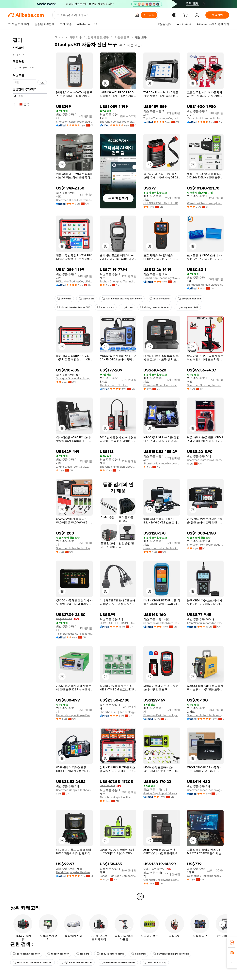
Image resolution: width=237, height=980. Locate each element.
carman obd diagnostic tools (171, 954)
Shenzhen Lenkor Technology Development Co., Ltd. (118, 122)
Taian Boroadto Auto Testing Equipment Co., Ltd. (74, 634)
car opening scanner (26, 954)
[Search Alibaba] (94, 15)
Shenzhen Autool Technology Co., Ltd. (205, 715)
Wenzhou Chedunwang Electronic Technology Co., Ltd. (205, 203)
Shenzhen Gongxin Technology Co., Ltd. (74, 790)
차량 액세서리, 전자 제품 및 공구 (89, 37)
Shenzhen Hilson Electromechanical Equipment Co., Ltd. (74, 200)
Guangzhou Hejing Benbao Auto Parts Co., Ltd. (205, 876)
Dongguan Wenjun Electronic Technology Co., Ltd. (205, 285)
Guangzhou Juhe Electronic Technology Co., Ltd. (162, 548)
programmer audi (190, 299)
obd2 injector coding (110, 954)
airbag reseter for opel (155, 307)
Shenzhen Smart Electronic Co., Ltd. (162, 385)
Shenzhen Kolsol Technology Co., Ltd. (74, 122)
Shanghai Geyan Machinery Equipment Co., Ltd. (74, 378)
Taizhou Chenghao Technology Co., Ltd (118, 281)
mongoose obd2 (187, 307)
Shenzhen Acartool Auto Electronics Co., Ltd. (162, 623)
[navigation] (30, 467)
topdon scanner (58, 954)
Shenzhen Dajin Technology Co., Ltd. (162, 715)
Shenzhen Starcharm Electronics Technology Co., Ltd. (205, 460)
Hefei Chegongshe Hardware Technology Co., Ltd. (74, 872)
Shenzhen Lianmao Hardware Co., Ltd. (162, 463)
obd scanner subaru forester (117, 962)
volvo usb (64, 299)
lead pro (83, 954)
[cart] (186, 16)
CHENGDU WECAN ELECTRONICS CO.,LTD (162, 203)
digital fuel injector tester (76, 962)
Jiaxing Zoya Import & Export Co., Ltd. (162, 793)
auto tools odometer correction (32, 962)
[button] (137, 15)
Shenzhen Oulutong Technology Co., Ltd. (205, 385)
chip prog (138, 954)
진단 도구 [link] (141, 37)
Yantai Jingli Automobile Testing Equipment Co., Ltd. (205, 118)
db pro (127, 307)
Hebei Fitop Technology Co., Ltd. (162, 278)
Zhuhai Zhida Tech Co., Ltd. (72, 467)
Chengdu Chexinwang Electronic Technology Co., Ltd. (162, 880)
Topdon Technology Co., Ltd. (161, 118)
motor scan (106, 307)
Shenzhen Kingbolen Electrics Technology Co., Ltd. (118, 467)
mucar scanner (160, 299)
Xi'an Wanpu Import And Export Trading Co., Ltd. (205, 623)
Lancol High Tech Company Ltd (118, 876)
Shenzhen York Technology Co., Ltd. (205, 545)
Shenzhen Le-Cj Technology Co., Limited (118, 712)
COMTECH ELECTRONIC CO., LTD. (118, 623)
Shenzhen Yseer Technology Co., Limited (205, 790)
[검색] (149, 15)
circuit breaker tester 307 (73, 307)
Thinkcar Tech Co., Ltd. (114, 385)
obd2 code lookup (155, 962)
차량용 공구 (122, 37)
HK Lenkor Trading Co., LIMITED (74, 281)
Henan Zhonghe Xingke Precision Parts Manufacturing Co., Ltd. (74, 715)
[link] (232, 942)
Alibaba (59, 37)
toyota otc (87, 299)
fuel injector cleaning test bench (122, 299)
